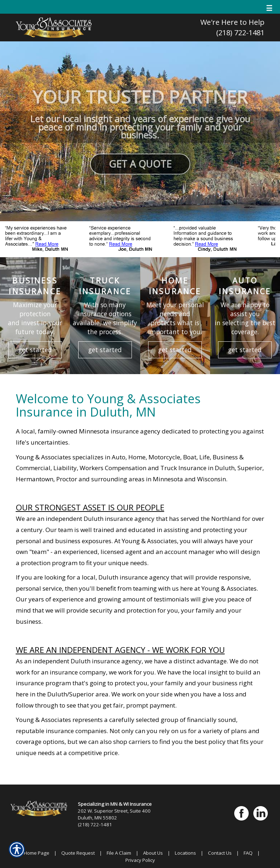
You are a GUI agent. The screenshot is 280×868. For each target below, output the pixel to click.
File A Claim (119, 853)
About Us (153, 853)
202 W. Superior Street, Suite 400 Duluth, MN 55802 (114, 814)
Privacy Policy (140, 860)
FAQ (248, 853)
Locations (185, 853)
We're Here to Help (232, 22)
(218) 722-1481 (240, 33)
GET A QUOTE (140, 164)
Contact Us (220, 853)
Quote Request (78, 853)
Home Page (37, 853)
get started (35, 350)
